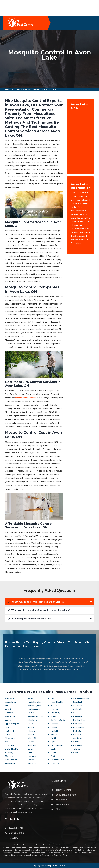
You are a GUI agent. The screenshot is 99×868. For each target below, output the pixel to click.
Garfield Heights (58, 720)
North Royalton (34, 702)
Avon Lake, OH (16, 828)
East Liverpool (57, 745)
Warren (8, 720)
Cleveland (77, 702)
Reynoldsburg (11, 760)
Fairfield (54, 731)
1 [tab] (69, 674)
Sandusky (9, 752)
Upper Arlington (12, 724)
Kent (53, 698)
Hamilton (54, 709)
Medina (31, 727)
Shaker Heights (12, 749)
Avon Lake (78, 734)
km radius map (80, 140)
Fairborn (54, 734)
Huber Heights (57, 702)
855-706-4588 (16, 833)
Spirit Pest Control (58, 865)
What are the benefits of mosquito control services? (39, 610)
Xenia (7, 705)
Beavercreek (79, 727)
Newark (31, 713)
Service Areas (62, 804)
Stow (7, 742)
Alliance (77, 749)
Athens (76, 742)
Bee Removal (62, 799)
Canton (76, 713)
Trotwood (9, 731)
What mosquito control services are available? (36, 602)
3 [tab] (79, 674)
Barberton (78, 731)
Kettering (32, 763)
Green (53, 716)
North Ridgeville (35, 705)
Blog (58, 809)
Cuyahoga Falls (57, 760)
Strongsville (10, 738)
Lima (30, 752)
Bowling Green (80, 720)
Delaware (55, 752)
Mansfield (32, 745)
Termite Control (64, 790)
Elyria (53, 742)
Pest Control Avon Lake (21, 89)
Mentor (31, 724)
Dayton (54, 756)
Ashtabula (78, 745)
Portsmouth (10, 763)
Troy (7, 727)
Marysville (32, 738)
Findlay (54, 727)
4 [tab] (84, 674)
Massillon (32, 731)
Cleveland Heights (81, 698)
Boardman (78, 724)
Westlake (9, 713)
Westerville (10, 716)
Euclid (53, 738)
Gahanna (54, 724)
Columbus (55, 763)
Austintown (78, 738)
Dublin (53, 749)
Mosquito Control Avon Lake (44, 89)
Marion (31, 742)
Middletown (33, 720)
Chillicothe (78, 709)
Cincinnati (78, 705)
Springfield (10, 745)
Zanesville (9, 698)
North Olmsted (34, 709)
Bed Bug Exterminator (67, 795)
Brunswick (78, 716)
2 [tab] (74, 674)
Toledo (8, 734)
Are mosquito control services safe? (30, 619)
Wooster (9, 709)
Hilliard (54, 705)
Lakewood (32, 760)
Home (7, 89)
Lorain (30, 749)
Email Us (14, 838)
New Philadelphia (35, 716)
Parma (30, 698)
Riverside (9, 756)
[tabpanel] (49, 59)
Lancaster (32, 756)
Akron (76, 752)
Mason (31, 734)
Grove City (55, 713)
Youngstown (10, 702)
